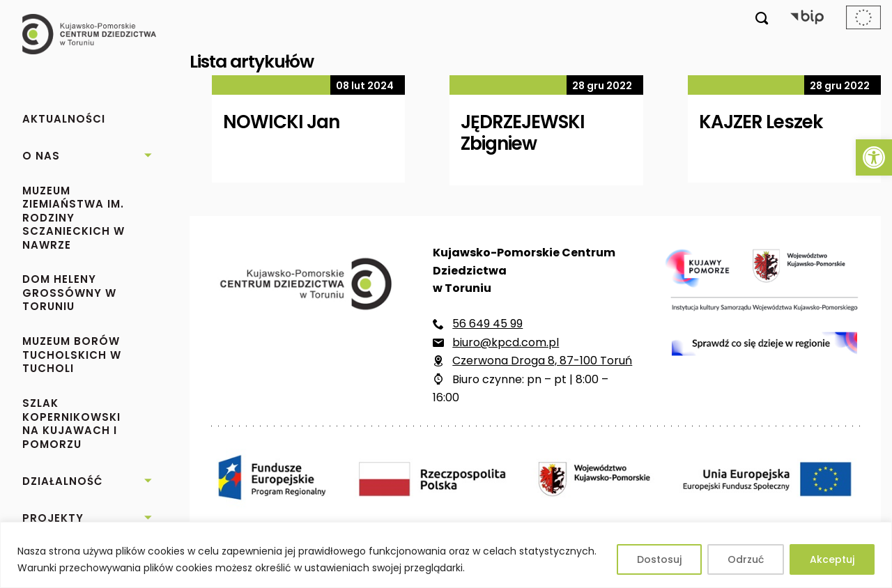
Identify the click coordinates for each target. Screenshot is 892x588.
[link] (874, 157)
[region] (446, 555)
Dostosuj (659, 559)
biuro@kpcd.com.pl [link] (506, 342)
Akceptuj (832, 559)
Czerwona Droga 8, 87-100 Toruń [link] (542, 361)
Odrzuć (746, 559)
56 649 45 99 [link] (487, 324)
